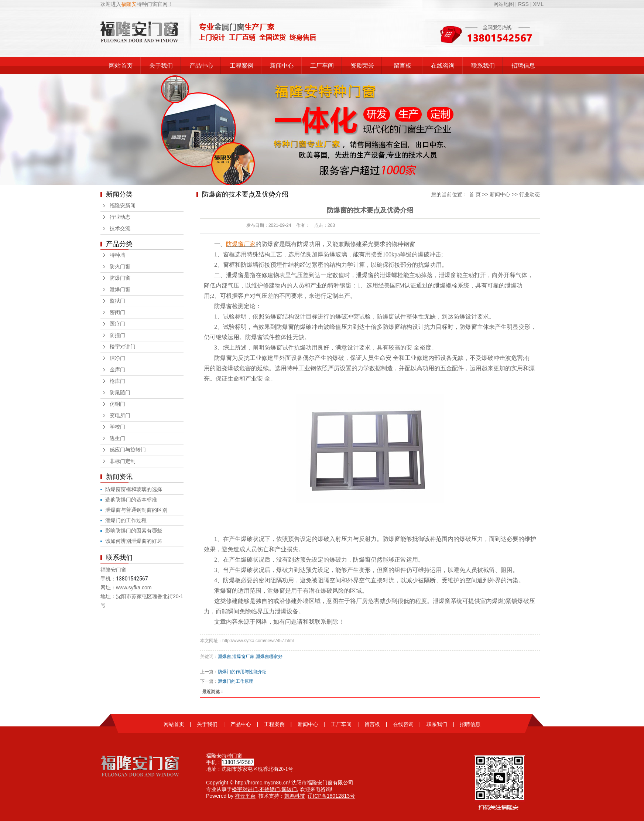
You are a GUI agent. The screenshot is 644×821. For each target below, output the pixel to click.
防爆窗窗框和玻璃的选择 (134, 489)
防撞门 (117, 335)
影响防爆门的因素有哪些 (134, 531)
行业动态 (120, 217)
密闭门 (117, 312)
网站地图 (504, 4)
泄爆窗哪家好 (269, 657)
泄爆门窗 (120, 289)
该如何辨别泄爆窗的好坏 (134, 541)
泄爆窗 (225, 657)
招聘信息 (523, 66)
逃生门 (117, 438)
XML (538, 4)
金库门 (117, 370)
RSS (523, 4)
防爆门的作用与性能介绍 (242, 672)
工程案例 (241, 66)
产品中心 (201, 66)
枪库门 (117, 381)
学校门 (117, 427)
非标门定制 (123, 461)
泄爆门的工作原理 (236, 681)
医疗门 (117, 324)
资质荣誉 (362, 66)
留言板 (402, 66)
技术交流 (120, 229)
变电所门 (120, 415)
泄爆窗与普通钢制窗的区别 (136, 510)
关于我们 (161, 66)
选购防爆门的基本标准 (131, 500)
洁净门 (117, 358)
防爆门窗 (120, 278)
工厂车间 (322, 66)
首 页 (475, 194)
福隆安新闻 (123, 206)
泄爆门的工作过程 (126, 520)
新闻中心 (282, 66)
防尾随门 (120, 393)
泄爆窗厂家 (243, 657)
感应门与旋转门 (128, 450)
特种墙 (117, 255)
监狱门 (117, 301)
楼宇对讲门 (123, 347)
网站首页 (121, 66)
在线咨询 (443, 66)
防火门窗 (120, 267)
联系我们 (483, 66)
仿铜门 (117, 404)
